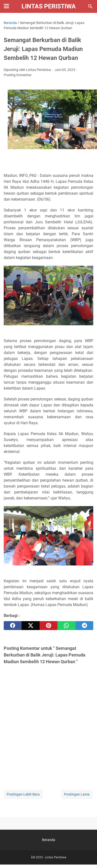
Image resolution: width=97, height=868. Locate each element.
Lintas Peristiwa (49, 6)
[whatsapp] (66, 626)
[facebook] (13, 626)
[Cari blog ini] (90, 6)
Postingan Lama (77, 794)
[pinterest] (48, 626)
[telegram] (84, 626)
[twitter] (30, 626)
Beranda (49, 840)
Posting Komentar (18, 75)
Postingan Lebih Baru (23, 794)
